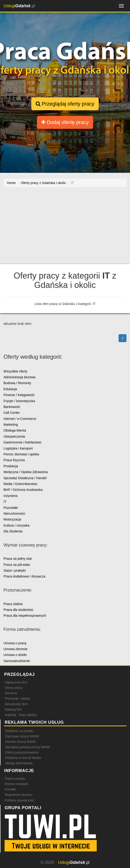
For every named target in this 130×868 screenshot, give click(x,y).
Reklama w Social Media (23, 758)
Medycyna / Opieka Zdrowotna (26, 472)
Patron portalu (15, 779)
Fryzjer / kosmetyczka (19, 401)
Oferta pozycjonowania (22, 752)
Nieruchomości (14, 514)
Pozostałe (11, 508)
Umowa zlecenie (16, 649)
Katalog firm (13, 709)
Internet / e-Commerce (20, 419)
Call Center (12, 413)
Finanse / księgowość (19, 395)
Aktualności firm (16, 704)
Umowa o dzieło (15, 655)
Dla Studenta (13, 531)
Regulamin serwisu (18, 795)
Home (11, 183)
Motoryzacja (12, 519)
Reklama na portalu (19, 731)
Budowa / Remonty (17, 383)
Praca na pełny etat (18, 559)
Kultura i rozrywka (16, 525)
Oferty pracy (14, 688)
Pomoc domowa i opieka (21, 454)
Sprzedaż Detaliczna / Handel (25, 478)
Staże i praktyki (15, 570)
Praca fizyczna (14, 460)
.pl (19, 6)
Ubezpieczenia (14, 436)
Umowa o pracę (15, 643)
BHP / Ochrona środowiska (23, 490)
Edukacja (10, 389)
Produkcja (11, 466)
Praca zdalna (13, 604)
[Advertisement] (65, 228)
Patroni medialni (16, 784)
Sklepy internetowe (19, 763)
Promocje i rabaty (17, 698)
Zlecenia (11, 693)
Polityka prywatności (19, 800)
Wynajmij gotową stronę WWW (28, 747)
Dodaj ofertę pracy (65, 122)
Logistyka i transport (18, 448)
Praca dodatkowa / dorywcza (24, 576)
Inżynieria (11, 496)
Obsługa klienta (15, 430)
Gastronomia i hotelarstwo (23, 442)
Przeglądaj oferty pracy (65, 104)
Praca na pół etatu (17, 565)
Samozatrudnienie (17, 661)
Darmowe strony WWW (22, 736)
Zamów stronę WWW (21, 742)
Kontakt (10, 789)
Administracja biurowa (19, 377)
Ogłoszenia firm (16, 682)
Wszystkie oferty (15, 371)
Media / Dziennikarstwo (20, 484)
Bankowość (12, 407)
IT (5, 502)
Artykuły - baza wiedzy (21, 715)
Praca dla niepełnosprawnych (25, 616)
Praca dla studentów (18, 610)
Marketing (11, 425)
